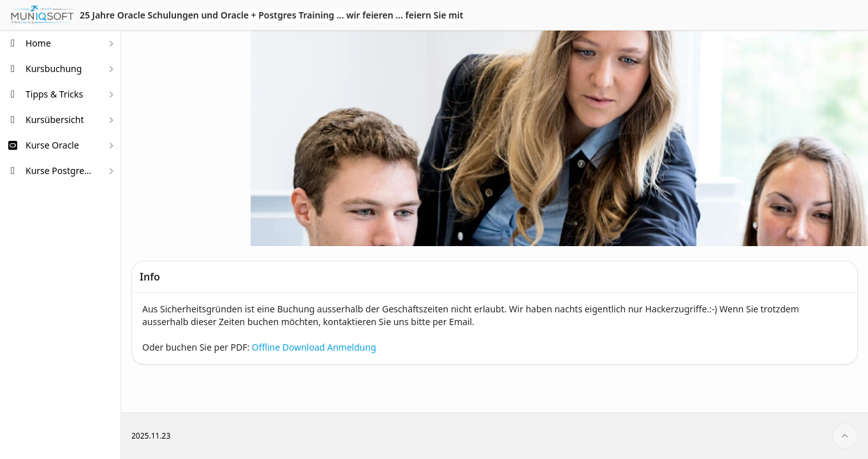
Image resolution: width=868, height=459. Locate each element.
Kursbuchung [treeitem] (54, 69)
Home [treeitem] (38, 43)
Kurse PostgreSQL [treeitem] (61, 171)
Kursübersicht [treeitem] (55, 120)
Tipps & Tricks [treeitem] (54, 94)
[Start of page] (845, 436)
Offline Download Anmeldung (314, 347)
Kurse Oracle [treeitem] (52, 145)
